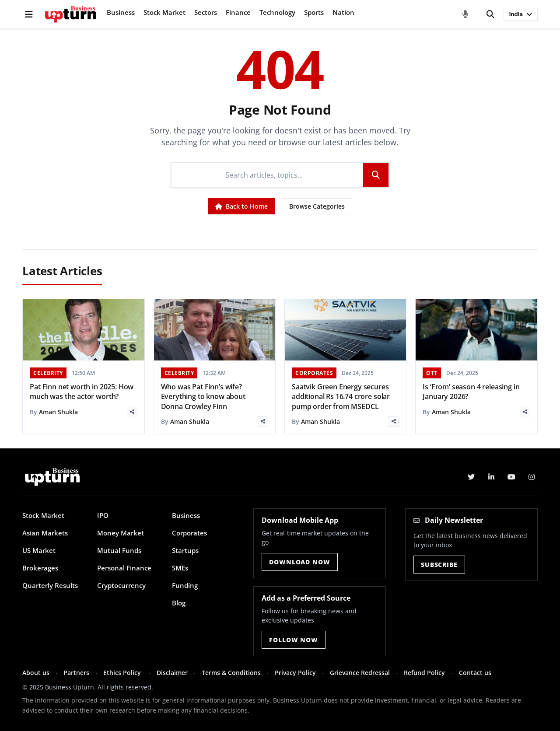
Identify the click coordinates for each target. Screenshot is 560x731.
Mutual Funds (119, 550)
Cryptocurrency (121, 585)
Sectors (206, 12)
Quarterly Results (50, 585)
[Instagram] (532, 477)
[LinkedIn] (491, 477)
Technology (277, 12)
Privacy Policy (295, 673)
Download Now (299, 562)
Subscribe (439, 565)
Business (121, 12)
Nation (343, 12)
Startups (185, 550)
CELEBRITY (48, 373)
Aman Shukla (58, 412)
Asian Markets (45, 533)
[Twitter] (471, 477)
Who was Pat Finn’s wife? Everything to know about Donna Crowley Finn (203, 397)
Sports (314, 12)
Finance (238, 12)
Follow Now (293, 640)
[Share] (132, 412)
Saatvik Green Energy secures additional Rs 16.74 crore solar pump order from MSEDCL (341, 397)
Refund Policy (424, 673)
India (521, 14)
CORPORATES (314, 373)
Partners (76, 673)
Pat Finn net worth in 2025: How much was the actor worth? (82, 392)
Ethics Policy (123, 673)
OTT (432, 373)
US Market (39, 550)
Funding (185, 585)
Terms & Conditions (231, 673)
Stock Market (164, 12)
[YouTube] (511, 477)
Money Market (121, 533)
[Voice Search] (465, 14)
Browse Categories (317, 206)
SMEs (180, 568)
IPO (103, 515)
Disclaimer (172, 673)
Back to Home (241, 206)
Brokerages (40, 568)
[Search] (490, 14)
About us (36, 673)
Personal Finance (124, 568)
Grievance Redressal (360, 673)
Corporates (189, 533)
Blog (179, 603)
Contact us (475, 673)
